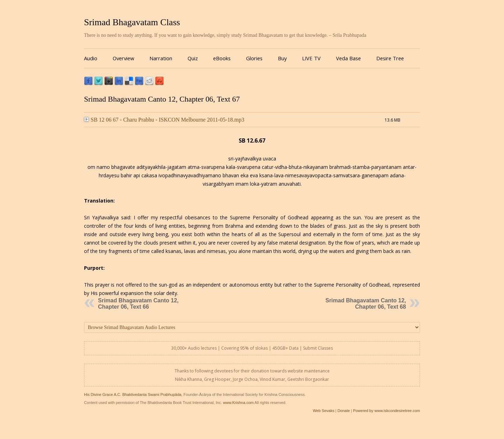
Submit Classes (318, 348)
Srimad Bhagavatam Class (132, 22)
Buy (282, 58)
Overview (123, 58)
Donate (344, 411)
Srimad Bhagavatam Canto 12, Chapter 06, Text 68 (366, 304)
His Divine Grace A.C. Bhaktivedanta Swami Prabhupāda (133, 395)
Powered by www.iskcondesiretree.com (387, 411)
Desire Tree (390, 58)
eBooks (222, 58)
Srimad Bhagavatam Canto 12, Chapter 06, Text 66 (138, 304)
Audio (91, 58)
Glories (254, 58)
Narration (161, 58)
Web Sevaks (324, 411)
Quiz (193, 58)
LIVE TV (311, 58)
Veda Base (348, 58)
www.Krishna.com (238, 403)
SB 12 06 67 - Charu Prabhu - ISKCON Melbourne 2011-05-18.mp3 (164, 120)
